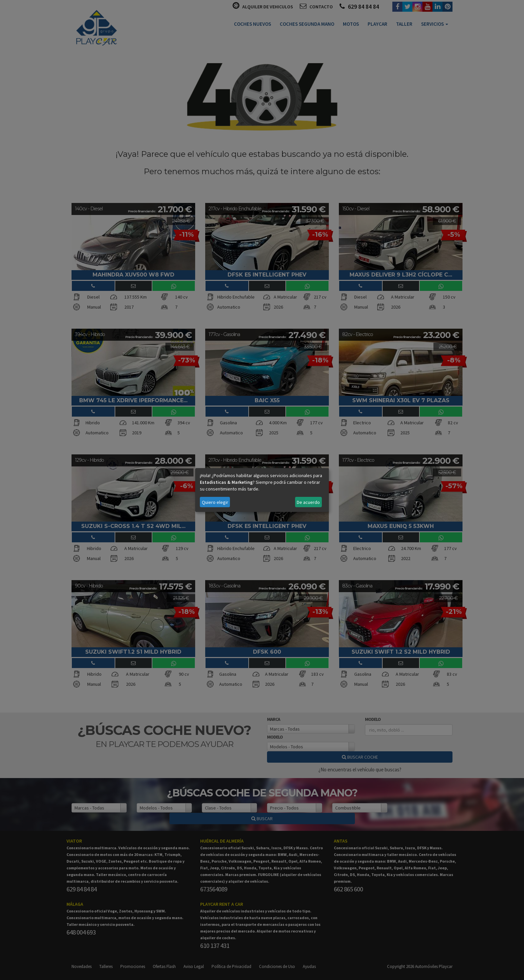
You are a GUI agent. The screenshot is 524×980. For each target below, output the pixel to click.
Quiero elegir (215, 502)
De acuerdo (308, 502)
